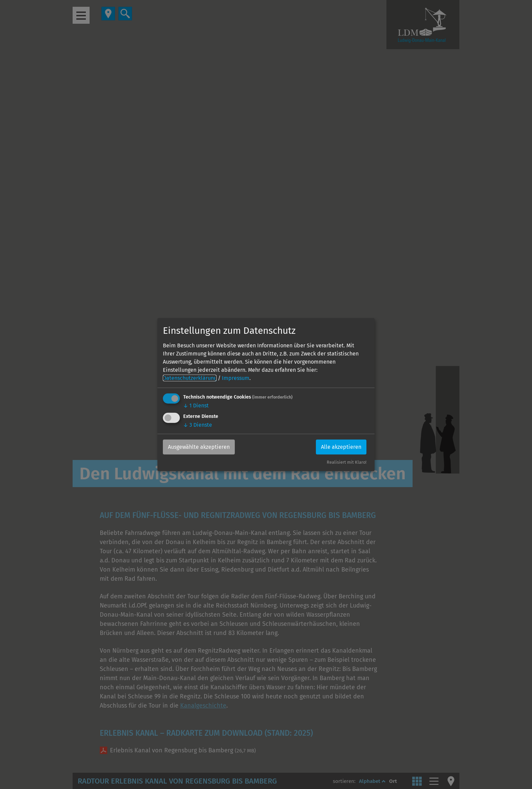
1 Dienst (196, 406)
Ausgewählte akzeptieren (199, 447)
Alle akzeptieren (341, 447)
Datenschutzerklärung (190, 378)
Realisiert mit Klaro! (347, 462)
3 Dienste (198, 425)
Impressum (236, 378)
